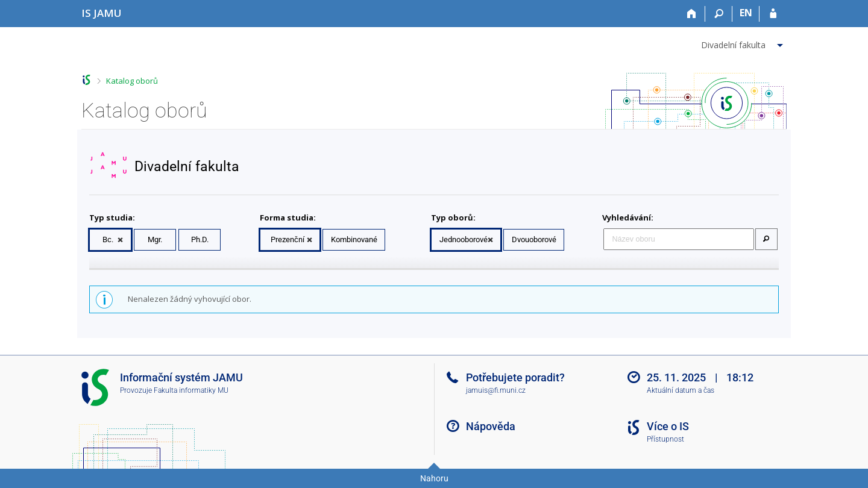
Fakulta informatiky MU (191, 390)
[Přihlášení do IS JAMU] (773, 14)
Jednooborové (464, 239)
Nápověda (491, 426)
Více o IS (668, 426)
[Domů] (692, 14)
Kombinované (354, 239)
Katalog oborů (132, 81)
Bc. (108, 239)
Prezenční (288, 239)
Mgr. (155, 239)
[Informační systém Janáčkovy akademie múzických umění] (102, 13)
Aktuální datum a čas (681, 390)
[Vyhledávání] (719, 14)
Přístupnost (665, 439)
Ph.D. (200, 239)
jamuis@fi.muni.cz (496, 390)
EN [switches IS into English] (746, 13)
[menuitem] (744, 43)
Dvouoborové (534, 239)
